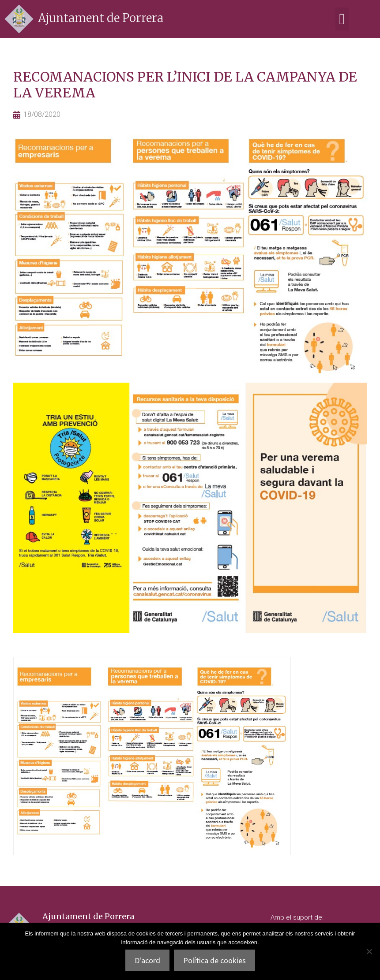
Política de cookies (214, 960)
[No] (369, 951)
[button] (342, 19)
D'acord (147, 960)
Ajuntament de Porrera (101, 18)
